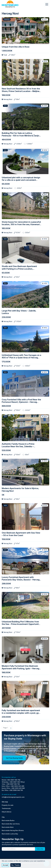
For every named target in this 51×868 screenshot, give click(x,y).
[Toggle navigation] (47, 4)
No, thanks (16, 865)
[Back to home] (10, 4)
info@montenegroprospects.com (13, 797)
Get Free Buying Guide (14, 758)
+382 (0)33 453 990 (18, 788)
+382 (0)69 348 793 (16, 790)
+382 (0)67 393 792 (13, 780)
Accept (5, 865)
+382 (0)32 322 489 (17, 786)
